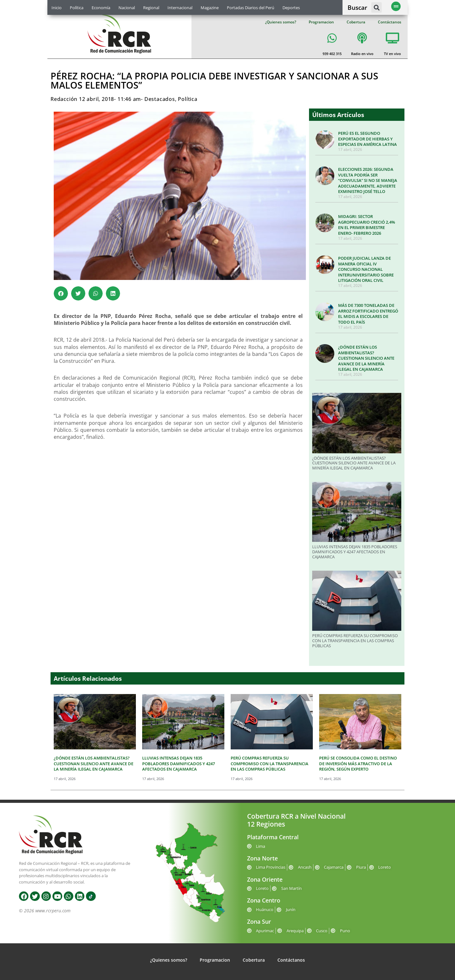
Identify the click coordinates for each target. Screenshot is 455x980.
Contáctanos (390, 22)
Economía (101, 8)
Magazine (210, 8)
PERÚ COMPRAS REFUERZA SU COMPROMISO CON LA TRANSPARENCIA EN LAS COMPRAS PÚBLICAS (355, 640)
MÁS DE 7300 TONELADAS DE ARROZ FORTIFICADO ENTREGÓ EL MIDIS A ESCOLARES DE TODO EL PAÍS (368, 314)
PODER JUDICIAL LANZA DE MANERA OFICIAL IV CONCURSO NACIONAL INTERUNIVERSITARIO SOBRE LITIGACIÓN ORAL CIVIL (366, 269)
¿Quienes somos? (281, 22)
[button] (376, 7)
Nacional (127, 8)
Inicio (57, 8)
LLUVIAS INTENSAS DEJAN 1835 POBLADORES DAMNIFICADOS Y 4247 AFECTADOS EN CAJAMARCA (355, 552)
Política (77, 8)
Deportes (291, 8)
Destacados (160, 99)
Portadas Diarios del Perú (251, 8)
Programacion (321, 22)
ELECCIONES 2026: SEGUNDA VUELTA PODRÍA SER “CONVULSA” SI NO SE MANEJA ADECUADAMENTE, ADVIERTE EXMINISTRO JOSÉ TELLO (368, 180)
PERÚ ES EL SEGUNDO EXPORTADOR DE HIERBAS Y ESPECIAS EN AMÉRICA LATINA (367, 139)
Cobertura (356, 22)
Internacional (180, 8)
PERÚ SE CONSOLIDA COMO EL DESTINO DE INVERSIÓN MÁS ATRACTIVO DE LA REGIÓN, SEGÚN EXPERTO (358, 763)
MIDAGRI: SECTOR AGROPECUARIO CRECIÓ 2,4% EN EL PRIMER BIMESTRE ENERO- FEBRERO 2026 (367, 225)
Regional (151, 8)
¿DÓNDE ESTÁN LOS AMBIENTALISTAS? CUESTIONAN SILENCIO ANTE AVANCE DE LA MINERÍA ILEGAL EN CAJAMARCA (366, 358)
